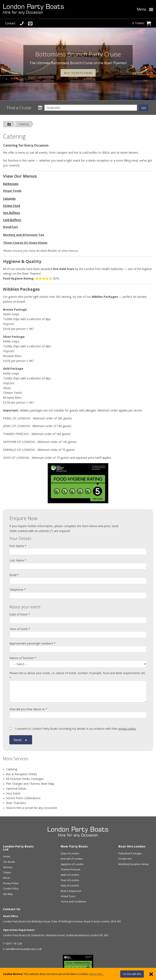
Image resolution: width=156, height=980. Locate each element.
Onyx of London (70, 853)
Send (21, 740)
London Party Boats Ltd (18, 848)
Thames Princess (70, 869)
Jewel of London (70, 875)
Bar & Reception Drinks (22, 774)
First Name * (18, 546)
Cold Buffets (12, 220)
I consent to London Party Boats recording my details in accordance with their (73, 729)
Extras (6, 878)
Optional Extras (16, 788)
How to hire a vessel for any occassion (32, 808)
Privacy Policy (11, 883)
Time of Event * (20, 629)
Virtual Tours (68, 896)
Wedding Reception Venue (134, 864)
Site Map (8, 894)
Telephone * (18, 590)
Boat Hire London (132, 846)
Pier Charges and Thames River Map (30, 784)
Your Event (13, 793)
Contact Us (12, 909)
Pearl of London (70, 880)
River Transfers (16, 803)
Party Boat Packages (130, 853)
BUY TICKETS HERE (78, 73)
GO (144, 108)
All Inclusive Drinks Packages (25, 779)
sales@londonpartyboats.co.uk (23, 949)
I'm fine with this (132, 974)
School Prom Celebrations (23, 798)
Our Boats (9, 862)
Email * (14, 575)
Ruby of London (70, 886)
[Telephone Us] (22, 23)
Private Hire (125, 859)
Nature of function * (23, 658)
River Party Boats (74, 846)
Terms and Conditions (74, 902)
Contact (10, 23)
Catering (24, 124)
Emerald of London (72, 859)
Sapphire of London (72, 864)
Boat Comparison (71, 891)
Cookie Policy (11, 889)
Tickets (7, 873)
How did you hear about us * (28, 709)
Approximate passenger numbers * (32, 643)
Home (7, 856)
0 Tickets (142, 23)
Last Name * (18, 560)
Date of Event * (20, 614)
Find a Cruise (19, 108)
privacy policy (127, 729)
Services (21, 759)
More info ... (97, 974)
